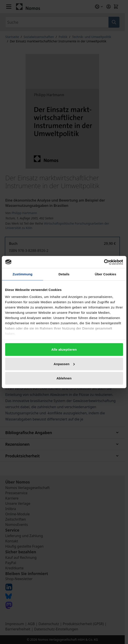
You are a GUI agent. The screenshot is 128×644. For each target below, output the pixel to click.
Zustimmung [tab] (22, 274)
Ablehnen (64, 378)
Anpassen (64, 364)
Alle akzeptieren (64, 349)
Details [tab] (64, 274)
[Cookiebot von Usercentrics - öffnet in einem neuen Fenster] (104, 262)
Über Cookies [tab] (105, 274)
